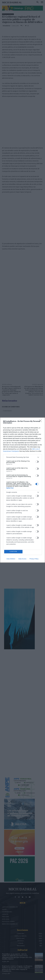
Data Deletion (11, 559)
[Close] (41, 421)
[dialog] (22, 490)
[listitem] (22, 457)
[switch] (37, 462)
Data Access (22, 559)
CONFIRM (13, 552)
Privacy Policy (34, 559)
